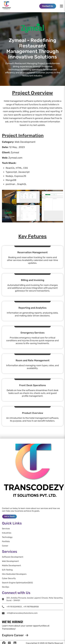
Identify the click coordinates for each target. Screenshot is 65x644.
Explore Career (15, 635)
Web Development (10, 561)
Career (5, 546)
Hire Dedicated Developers (14, 574)
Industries (7, 533)
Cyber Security (9, 578)
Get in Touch (9, 516)
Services (6, 529)
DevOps (6, 587)
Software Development (13, 557)
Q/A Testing (7, 570)
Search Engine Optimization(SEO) (17, 583)
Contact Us (48, 6)
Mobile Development (11, 566)
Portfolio (6, 541)
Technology (7, 537)
